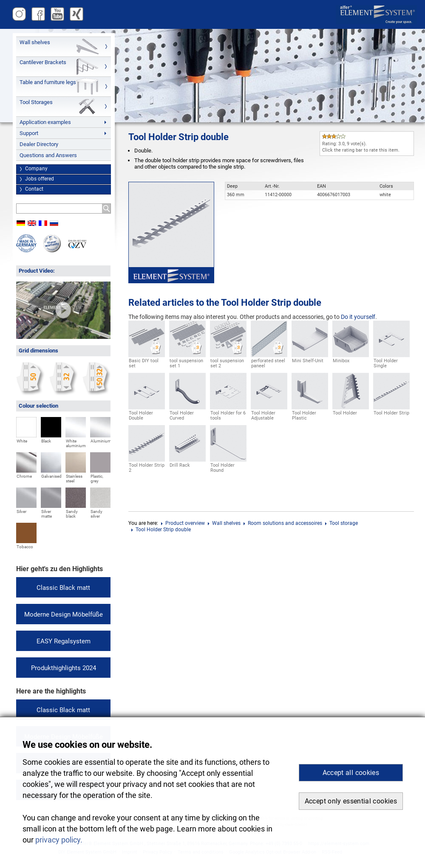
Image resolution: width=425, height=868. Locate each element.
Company (36, 169)
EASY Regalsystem (64, 641)
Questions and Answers (48, 155)
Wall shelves (35, 42)
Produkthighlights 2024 (64, 668)
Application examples (45, 122)
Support (29, 133)
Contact (34, 189)
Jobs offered (40, 179)
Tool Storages (36, 102)
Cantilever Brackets (43, 62)
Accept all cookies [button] (351, 773)
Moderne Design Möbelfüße (64, 614)
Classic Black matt (63, 588)
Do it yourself (358, 317)
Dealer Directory (39, 144)
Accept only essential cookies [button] (351, 801)
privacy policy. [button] (59, 840)
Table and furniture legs (48, 82)
